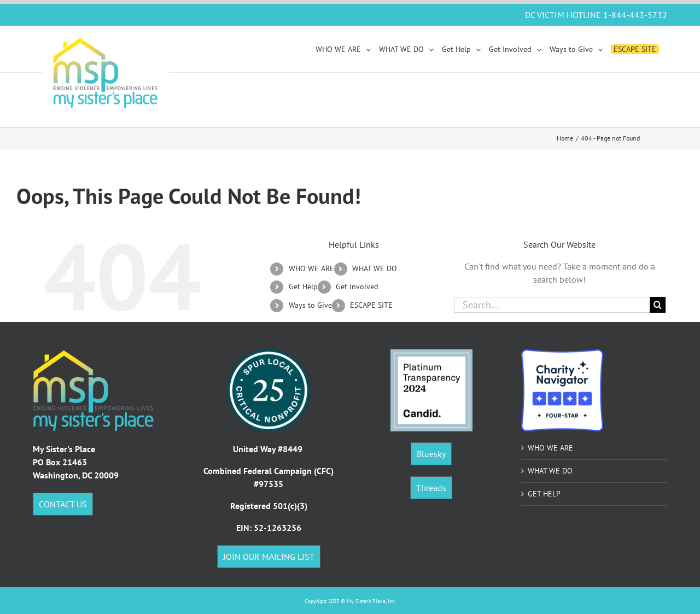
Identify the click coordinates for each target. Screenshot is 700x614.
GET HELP (544, 494)
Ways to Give (310, 305)
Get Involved (357, 286)
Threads (431, 488)
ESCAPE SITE (371, 305)
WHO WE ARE (311, 268)
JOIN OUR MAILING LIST (269, 557)
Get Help (303, 286)
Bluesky (431, 454)
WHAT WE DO (375, 268)
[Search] (658, 305)
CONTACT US (63, 504)
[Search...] (552, 305)
